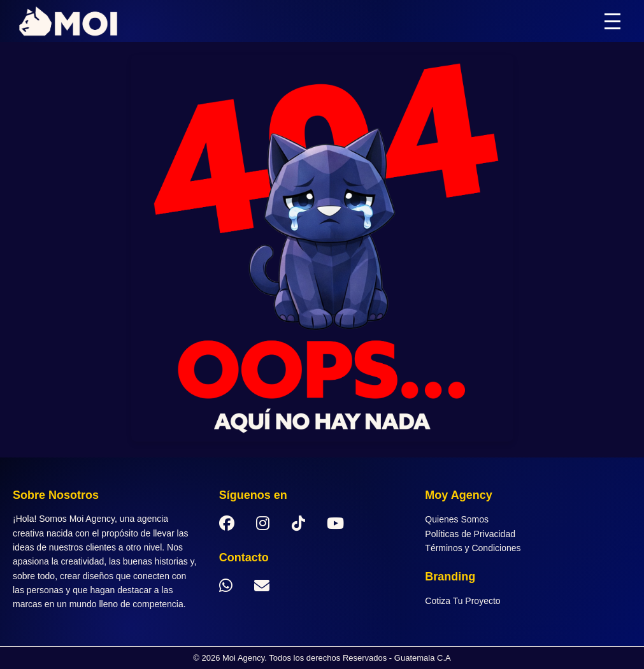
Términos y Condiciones (473, 548)
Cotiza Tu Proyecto (462, 601)
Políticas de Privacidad (470, 534)
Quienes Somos (457, 519)
